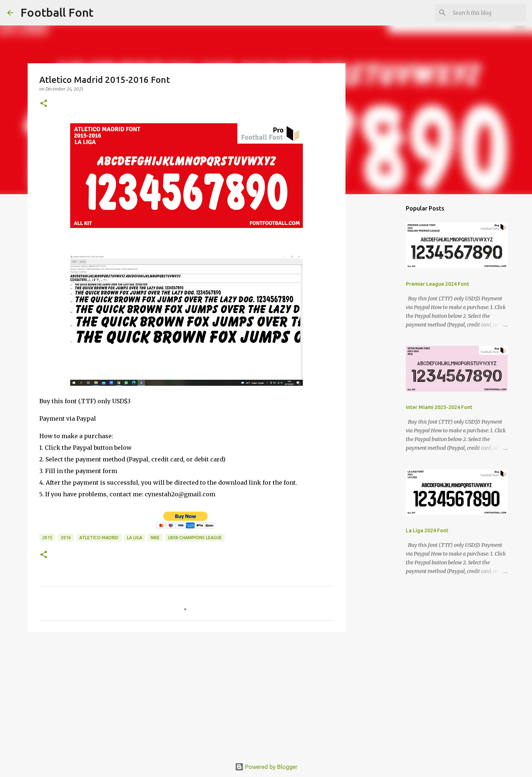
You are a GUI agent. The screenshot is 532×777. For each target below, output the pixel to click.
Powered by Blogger (266, 767)
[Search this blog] (488, 13)
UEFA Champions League (195, 538)
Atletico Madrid (99, 538)
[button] (44, 104)
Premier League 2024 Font (437, 284)
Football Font (57, 12)
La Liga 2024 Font (427, 530)
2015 (47, 538)
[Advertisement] (187, 694)
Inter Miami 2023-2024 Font (439, 407)
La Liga (135, 538)
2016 (66, 538)
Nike (155, 538)
